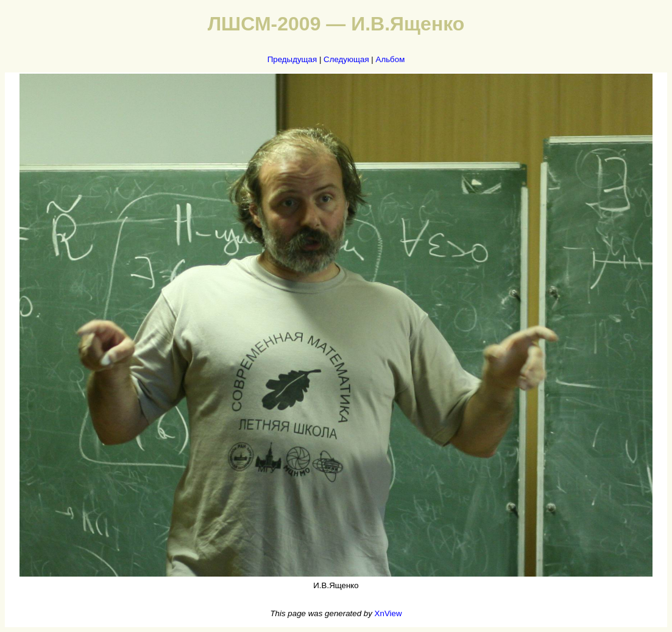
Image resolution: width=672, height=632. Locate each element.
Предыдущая (292, 59)
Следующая (346, 59)
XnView (388, 613)
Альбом (391, 59)
